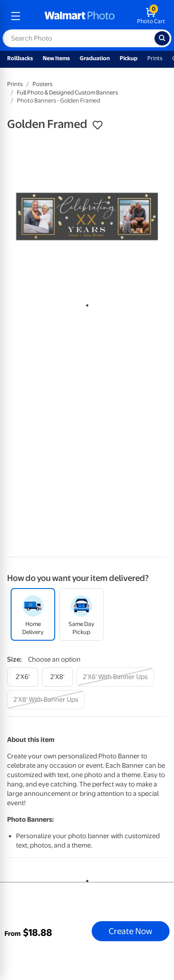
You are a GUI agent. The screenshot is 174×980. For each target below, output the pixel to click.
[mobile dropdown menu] (16, 16)
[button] (97, 125)
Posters (42, 84)
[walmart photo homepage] (80, 16)
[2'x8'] (57, 677)
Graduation (95, 58)
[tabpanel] (87, 216)
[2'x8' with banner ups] (46, 700)
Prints (155, 58)
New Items (56, 58)
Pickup (129, 58)
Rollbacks (20, 58)
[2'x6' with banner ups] (115, 677)
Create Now (130, 931)
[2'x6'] (23, 677)
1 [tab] (85, 304)
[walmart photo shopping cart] (151, 16)
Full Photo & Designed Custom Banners (67, 93)
